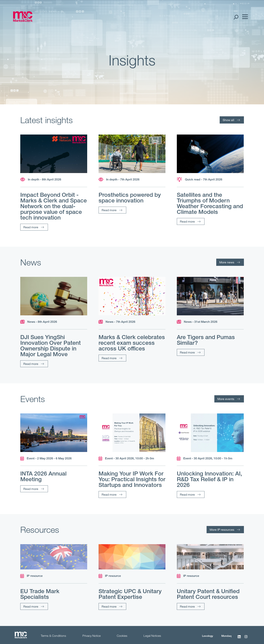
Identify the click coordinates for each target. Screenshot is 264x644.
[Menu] (244, 17)
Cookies (122, 636)
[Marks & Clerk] (23, 20)
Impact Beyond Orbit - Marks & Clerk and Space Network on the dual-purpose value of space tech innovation (54, 206)
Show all (228, 120)
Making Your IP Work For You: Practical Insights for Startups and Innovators (132, 479)
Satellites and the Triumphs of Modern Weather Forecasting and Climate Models (210, 203)
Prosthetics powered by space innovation (130, 198)
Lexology (208, 636)
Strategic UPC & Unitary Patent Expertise (130, 594)
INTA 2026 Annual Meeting (43, 476)
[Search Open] (236, 17)
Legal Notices (152, 636)
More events (226, 399)
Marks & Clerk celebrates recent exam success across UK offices (132, 343)
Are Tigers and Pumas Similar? (206, 340)
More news (227, 262)
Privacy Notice (92, 636)
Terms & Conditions (53, 636)
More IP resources (222, 529)
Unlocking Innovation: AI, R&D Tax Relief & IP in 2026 (209, 479)
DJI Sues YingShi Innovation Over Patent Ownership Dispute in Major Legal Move (51, 346)
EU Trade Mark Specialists (40, 594)
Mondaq (226, 636)
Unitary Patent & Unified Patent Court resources (208, 594)
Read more (31, 227)
